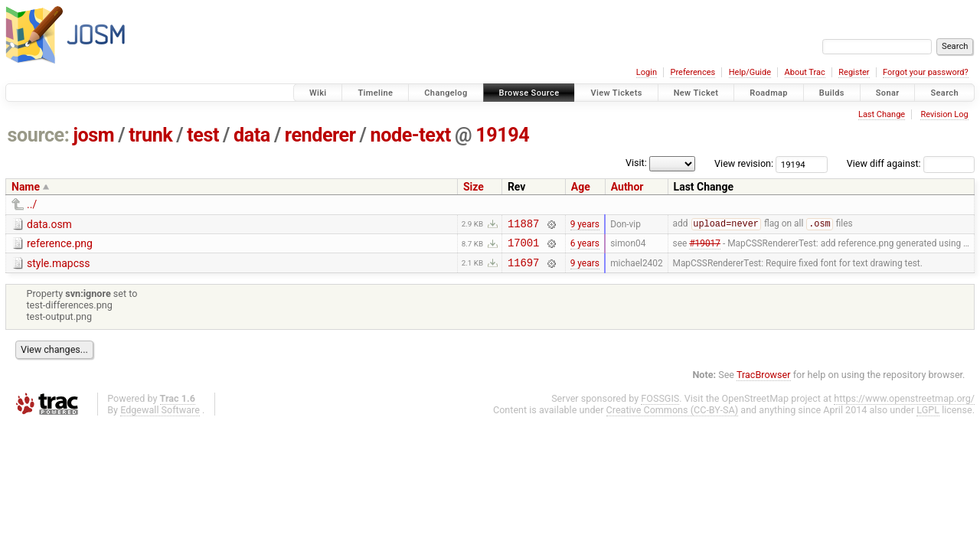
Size (474, 187)
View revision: (744, 163)
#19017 (705, 247)
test (203, 135)
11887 (523, 225)
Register (854, 72)
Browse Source (529, 93)
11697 (523, 269)
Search (944, 93)
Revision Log (944, 114)
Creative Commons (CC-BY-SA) (673, 417)
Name (26, 187)
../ (32, 204)
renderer (320, 135)
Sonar (888, 93)
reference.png (60, 246)
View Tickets (616, 93)
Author (627, 187)
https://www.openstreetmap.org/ (904, 405)
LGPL (928, 417)
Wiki (318, 93)
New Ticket (696, 93)
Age (581, 187)
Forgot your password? (926, 72)
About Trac (805, 72)
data (252, 135)
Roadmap (769, 93)
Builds (832, 93)
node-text (411, 135)
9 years (585, 225)
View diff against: (911, 163)
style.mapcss (58, 268)
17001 (523, 247)
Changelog (446, 93)
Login (647, 72)
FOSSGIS (660, 405)
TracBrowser (764, 381)
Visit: (636, 163)
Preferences (693, 72)
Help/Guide (750, 72)
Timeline (375, 93)
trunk (150, 135)
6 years (585, 247)
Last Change (882, 114)
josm (93, 135)
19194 (502, 135)
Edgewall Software (160, 417)
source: (39, 135)
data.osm (49, 224)
